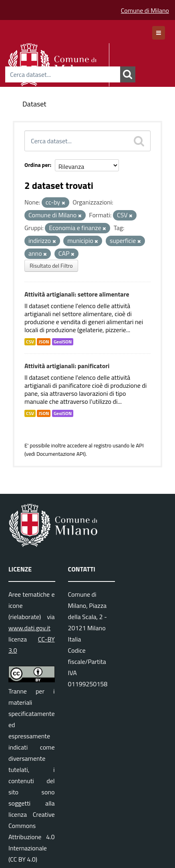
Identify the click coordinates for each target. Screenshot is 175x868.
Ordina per (37, 165)
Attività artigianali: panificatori (67, 366)
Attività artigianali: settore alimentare (77, 294)
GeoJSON (63, 342)
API (140, 445)
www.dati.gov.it (29, 628)
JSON (44, 342)
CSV (30, 342)
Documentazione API (60, 454)
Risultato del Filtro (51, 266)
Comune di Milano (145, 10)
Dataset (34, 104)
